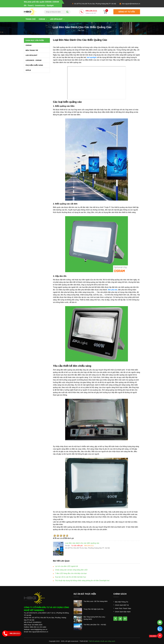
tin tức (81, 30)
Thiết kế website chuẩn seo (98, 641)
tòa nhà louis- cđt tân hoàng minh (96, 601)
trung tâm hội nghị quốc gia (94, 609)
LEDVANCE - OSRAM (34, 60)
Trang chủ (31, 19)
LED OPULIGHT (57, 19)
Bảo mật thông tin (122, 602)
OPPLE (28, 70)
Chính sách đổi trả (122, 605)
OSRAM (43, 19)
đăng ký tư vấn (127, 12)
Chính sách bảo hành (123, 612)
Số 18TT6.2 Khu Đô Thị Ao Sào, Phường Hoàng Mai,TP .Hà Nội (95, 4)
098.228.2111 (91, 12)
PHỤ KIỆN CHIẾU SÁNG (34, 65)
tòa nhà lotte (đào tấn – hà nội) (95, 625)
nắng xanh (111, 641)
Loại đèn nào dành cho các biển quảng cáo (80, 40)
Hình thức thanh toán (123, 608)
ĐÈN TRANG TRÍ (32, 50)
